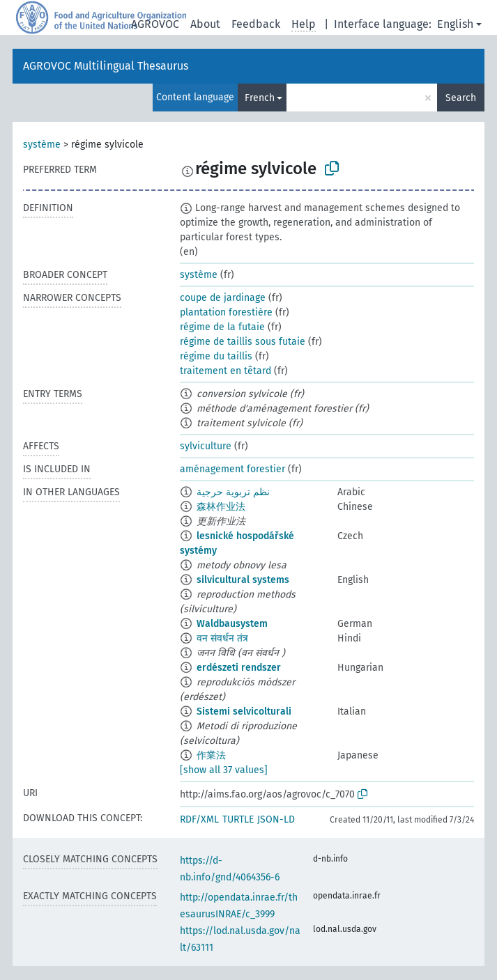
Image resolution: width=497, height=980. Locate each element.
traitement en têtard (225, 371)
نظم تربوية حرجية (233, 492)
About (205, 24)
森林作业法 (221, 507)
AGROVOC (155, 24)
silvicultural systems (243, 580)
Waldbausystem (232, 624)
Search (461, 98)
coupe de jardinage (223, 298)
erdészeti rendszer (239, 668)
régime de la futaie (222, 327)
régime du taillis (216, 356)
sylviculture (206, 446)
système (42, 145)
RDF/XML (199, 819)
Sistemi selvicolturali (244, 711)
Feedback (256, 24)
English (455, 24)
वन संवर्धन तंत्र (222, 638)
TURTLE (238, 819)
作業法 (211, 755)
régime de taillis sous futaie (243, 342)
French (260, 98)
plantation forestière (226, 312)
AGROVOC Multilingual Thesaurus (106, 66)
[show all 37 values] (224, 770)
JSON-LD (276, 819)
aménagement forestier (232, 469)
